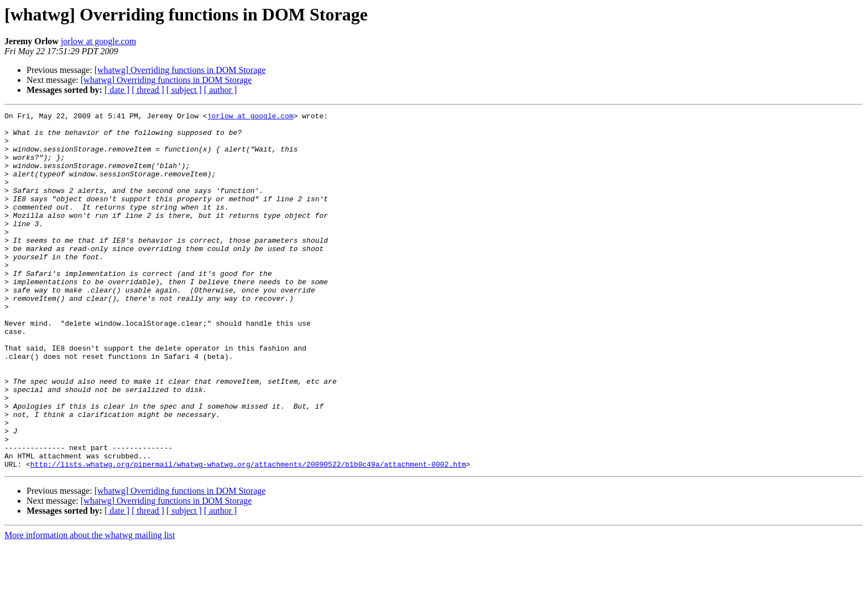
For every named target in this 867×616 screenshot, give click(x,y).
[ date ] (117, 90)
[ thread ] (148, 90)
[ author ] (221, 90)
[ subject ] (184, 90)
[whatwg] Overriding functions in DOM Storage (180, 70)
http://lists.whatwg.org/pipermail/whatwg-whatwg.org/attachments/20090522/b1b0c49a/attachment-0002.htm (248, 535)
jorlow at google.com (98, 41)
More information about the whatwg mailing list (90, 606)
